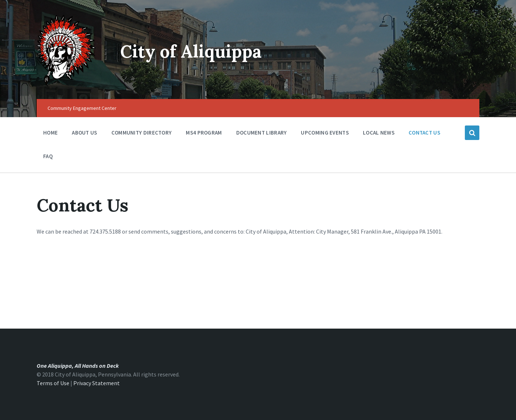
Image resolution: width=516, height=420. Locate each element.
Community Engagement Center (82, 108)
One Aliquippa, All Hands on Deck (78, 366)
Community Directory (142, 134)
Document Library (262, 134)
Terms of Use (53, 383)
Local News (379, 133)
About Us (84, 134)
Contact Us (424, 133)
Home (50, 133)
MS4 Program (204, 133)
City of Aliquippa (191, 51)
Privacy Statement (97, 383)
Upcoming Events (325, 134)
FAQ (48, 156)
